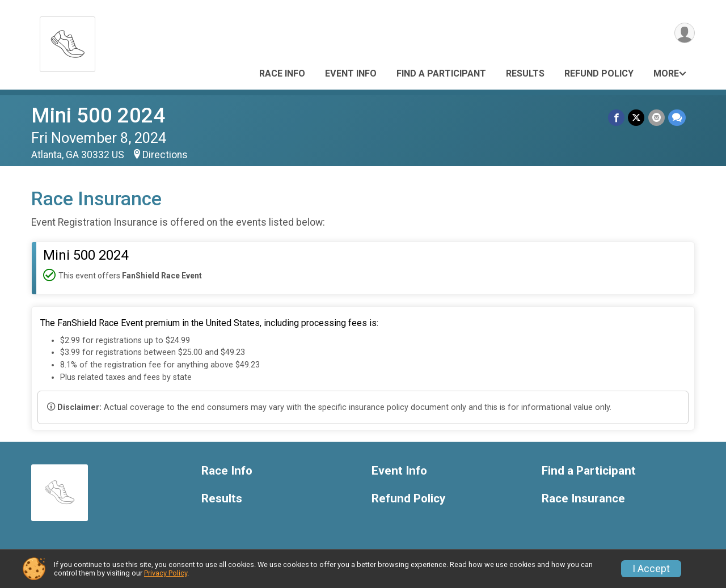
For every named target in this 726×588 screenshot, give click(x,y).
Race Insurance (583, 499)
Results (525, 73)
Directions (165, 155)
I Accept (651, 569)
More (666, 73)
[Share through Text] (677, 118)
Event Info (351, 73)
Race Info (282, 73)
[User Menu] (684, 33)
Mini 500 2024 (98, 115)
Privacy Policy (166, 573)
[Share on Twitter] (637, 118)
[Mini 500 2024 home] (67, 41)
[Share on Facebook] (617, 118)
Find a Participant (441, 73)
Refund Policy (599, 73)
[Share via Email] (657, 118)
